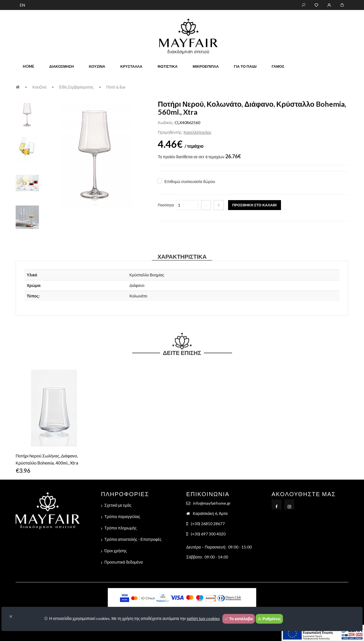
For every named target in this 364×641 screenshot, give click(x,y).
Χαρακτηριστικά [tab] (182, 256)
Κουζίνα (97, 66)
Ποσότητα (166, 205)
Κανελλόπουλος (197, 132)
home (28, 66)
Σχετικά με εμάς (118, 505)
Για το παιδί (245, 66)
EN (22, 5)
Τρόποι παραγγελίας (122, 516)
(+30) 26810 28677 (208, 524)
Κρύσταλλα (131, 66)
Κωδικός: (166, 123)
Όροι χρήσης (116, 551)
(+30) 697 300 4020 (208, 534)
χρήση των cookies (203, 618)
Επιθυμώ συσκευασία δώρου (190, 181)
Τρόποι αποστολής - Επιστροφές (133, 539)
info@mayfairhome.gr (212, 503)
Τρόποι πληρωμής (120, 528)
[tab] (27, 114)
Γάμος (278, 66)
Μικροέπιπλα (206, 66)
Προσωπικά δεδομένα (124, 562)
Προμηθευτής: (170, 132)
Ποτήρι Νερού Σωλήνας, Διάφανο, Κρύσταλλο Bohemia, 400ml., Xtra (47, 459)
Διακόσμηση (61, 66)
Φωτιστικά (168, 66)
